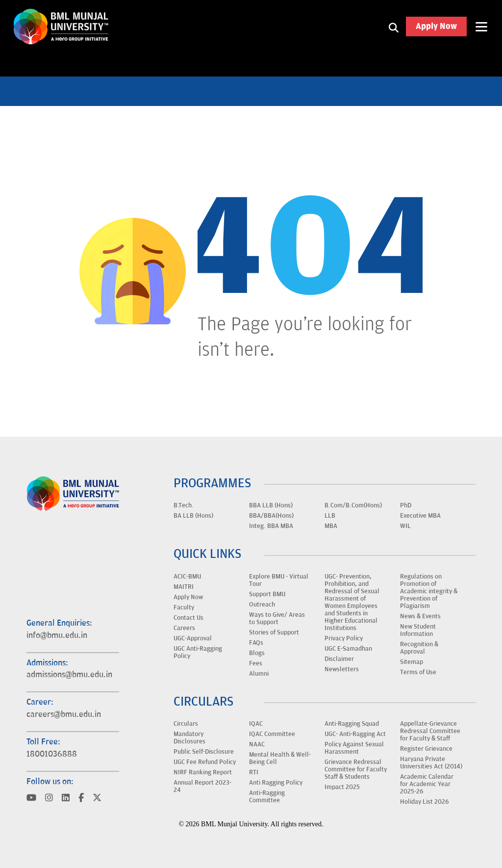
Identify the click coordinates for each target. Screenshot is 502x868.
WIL (405, 526)
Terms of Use (418, 672)
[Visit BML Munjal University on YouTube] (31, 799)
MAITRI (184, 587)
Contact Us (188, 618)
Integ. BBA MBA (271, 526)
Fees (256, 663)
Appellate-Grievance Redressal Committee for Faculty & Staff (430, 731)
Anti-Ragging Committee (267, 797)
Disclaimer (339, 659)
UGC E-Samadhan (348, 649)
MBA (331, 526)
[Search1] (394, 27)
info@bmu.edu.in (57, 635)
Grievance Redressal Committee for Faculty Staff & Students (356, 769)
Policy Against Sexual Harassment (354, 748)
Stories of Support (274, 632)
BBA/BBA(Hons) (271, 516)
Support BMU (267, 594)
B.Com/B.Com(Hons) (353, 505)
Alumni (259, 674)
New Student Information (418, 630)
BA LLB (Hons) (193, 516)
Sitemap (412, 662)
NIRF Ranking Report (203, 772)
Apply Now (436, 27)
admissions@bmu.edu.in (69, 675)
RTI (254, 772)
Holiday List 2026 (425, 802)
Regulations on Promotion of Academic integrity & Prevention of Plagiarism (429, 591)
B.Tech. (184, 505)
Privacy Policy (344, 638)
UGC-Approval (193, 638)
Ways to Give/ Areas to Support (277, 618)
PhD (406, 505)
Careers (184, 628)
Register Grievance (426, 749)
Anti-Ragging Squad (352, 724)
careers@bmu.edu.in (64, 714)
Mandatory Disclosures (189, 738)
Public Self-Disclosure (204, 752)
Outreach (262, 605)
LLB (330, 516)
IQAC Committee (272, 734)
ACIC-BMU (187, 577)
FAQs (256, 643)
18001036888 (52, 754)
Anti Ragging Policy (276, 783)
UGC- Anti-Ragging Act (355, 734)
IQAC (256, 724)
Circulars (186, 724)
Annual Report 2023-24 (202, 786)
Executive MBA (420, 516)
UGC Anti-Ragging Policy (198, 652)
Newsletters (342, 669)
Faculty (184, 607)
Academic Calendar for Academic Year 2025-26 (427, 784)
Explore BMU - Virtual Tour (279, 580)
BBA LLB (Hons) (271, 505)
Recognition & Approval (419, 648)
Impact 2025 (342, 787)
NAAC (257, 744)
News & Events (420, 616)
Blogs (257, 653)
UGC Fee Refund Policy (205, 762)
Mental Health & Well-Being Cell (280, 758)
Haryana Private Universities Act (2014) (431, 763)
